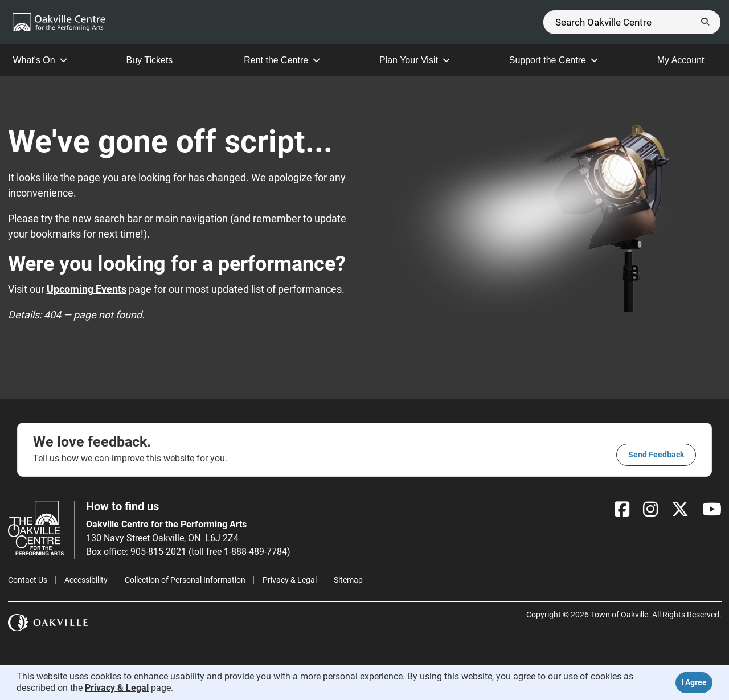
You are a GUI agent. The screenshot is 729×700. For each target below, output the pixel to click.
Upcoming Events (87, 289)
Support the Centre (554, 60)
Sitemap (348, 580)
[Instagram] (650, 509)
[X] (680, 509)
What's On (40, 60)
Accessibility (86, 580)
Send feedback (656, 455)
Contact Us (28, 580)
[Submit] (705, 22)
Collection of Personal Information (185, 580)
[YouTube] (712, 509)
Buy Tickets (156, 60)
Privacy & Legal (290, 580)
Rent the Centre (282, 60)
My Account (687, 60)
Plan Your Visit (415, 60)
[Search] (632, 22)
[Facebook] (622, 509)
